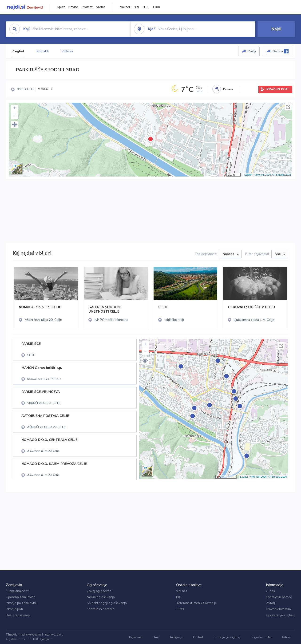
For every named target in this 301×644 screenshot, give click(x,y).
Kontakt (198, 637)
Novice (73, 7)
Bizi (136, 7)
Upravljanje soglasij (281, 615)
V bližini (67, 51)
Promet (87, 7)
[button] (15, 125)
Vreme (101, 7)
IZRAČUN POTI (277, 89)
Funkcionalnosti (18, 591)
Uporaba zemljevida (21, 597)
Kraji (156, 637)
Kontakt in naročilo (101, 609)
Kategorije (176, 637)
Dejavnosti (136, 637)
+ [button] (15, 109)
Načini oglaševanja (101, 597)
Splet (61, 7)
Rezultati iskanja (18, 615)
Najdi (276, 29)
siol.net (125, 7)
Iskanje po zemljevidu (22, 603)
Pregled (18, 51)
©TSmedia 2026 (282, 175)
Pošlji (252, 51)
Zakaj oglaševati (99, 591)
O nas (270, 591)
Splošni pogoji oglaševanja (107, 603)
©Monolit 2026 (263, 175)
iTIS (146, 7)
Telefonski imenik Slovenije (196, 603)
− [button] (15, 116)
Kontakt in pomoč (279, 597)
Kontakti (43, 51)
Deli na (281, 51)
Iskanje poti (14, 609)
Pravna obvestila (278, 609)
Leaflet (248, 175)
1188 (156, 7)
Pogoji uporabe (261, 637)
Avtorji (271, 603)
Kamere (228, 89)
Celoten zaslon (288, 107)
